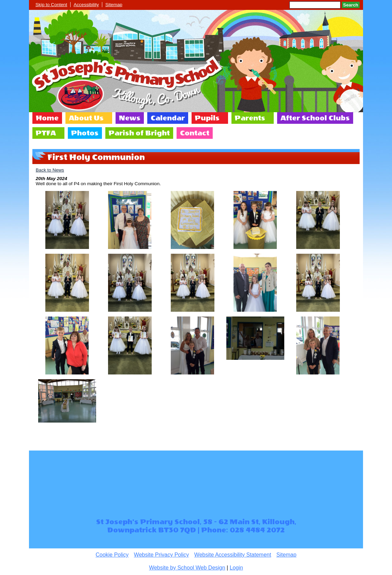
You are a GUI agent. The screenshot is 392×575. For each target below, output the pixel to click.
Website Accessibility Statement (233, 555)
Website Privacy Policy (162, 555)
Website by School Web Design (187, 568)
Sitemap (114, 5)
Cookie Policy (112, 555)
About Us (86, 118)
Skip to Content (51, 5)
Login (236, 568)
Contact (195, 133)
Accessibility (86, 5)
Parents (250, 118)
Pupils (207, 118)
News (130, 118)
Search (351, 5)
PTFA (46, 133)
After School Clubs (315, 118)
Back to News (50, 170)
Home (47, 118)
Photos (85, 133)
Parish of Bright (139, 133)
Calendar (168, 118)
